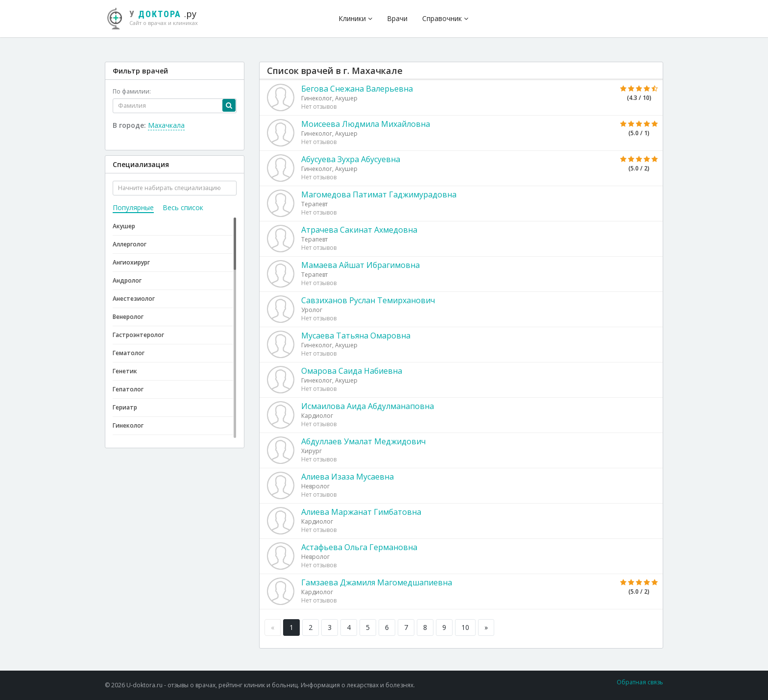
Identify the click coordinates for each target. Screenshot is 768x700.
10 (465, 627)
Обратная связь (640, 682)
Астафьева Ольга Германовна (359, 547)
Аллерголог (130, 244)
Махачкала (166, 125)
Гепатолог (128, 389)
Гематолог (129, 353)
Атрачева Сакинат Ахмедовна (359, 230)
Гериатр (125, 407)
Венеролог (128, 317)
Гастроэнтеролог (138, 335)
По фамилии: (132, 91)
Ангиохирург (131, 262)
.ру (156, 17)
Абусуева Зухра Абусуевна (351, 159)
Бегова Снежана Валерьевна (357, 89)
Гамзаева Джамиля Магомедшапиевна (377, 582)
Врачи (397, 18)
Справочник (445, 18)
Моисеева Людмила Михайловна (366, 124)
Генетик (125, 371)
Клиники (355, 18)
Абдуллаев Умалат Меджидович (363, 441)
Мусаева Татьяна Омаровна (356, 336)
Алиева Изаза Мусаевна (348, 477)
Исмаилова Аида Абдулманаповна (368, 406)
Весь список (183, 207)
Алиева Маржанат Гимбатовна (361, 512)
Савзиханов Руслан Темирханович (368, 300)
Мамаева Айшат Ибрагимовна (360, 265)
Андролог (127, 280)
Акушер (124, 226)
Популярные (133, 207)
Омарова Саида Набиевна (352, 371)
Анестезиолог (134, 299)
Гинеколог (128, 425)
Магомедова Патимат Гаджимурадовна (379, 194)
